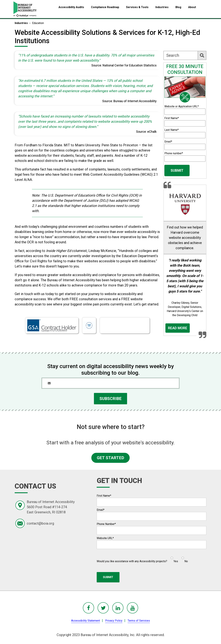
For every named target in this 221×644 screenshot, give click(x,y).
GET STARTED (110, 458)
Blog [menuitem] (178, 7)
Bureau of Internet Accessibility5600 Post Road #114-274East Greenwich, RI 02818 (51, 507)
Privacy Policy (114, 621)
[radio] (174, 558)
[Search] (185, 55)
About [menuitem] (192, 7)
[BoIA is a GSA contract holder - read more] (52, 325)
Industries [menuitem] (162, 7)
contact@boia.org (40, 523)
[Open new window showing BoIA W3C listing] (89, 325)
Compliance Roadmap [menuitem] (105, 7)
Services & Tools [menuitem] (137, 7)
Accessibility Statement (86, 621)
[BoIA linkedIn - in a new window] (118, 608)
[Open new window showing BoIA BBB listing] (125, 325)
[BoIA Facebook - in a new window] (88, 608)
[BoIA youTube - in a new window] (133, 608)
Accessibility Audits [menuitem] (71, 7)
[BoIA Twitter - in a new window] (103, 608)
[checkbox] (177, 558)
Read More (178, 328)
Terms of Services (139, 621)
